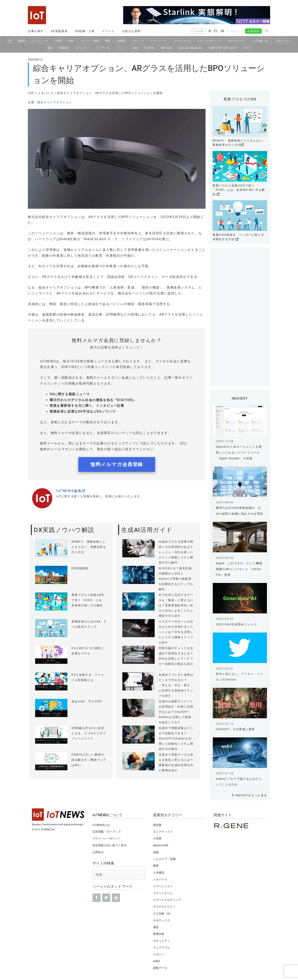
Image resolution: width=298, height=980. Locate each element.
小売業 (58, 41)
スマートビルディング (209, 41)
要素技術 (64, 48)
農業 (107, 41)
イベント (108, 31)
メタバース (138, 41)
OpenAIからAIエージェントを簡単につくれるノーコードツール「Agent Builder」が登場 (239, 452)
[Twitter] (106, 898)
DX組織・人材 (85, 31)
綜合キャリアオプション (55, 102)
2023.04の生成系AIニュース (236, 624)
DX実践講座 (59, 31)
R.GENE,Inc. (49, 829)
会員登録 (253, 31)
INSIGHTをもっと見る (251, 795)
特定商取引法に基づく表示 (109, 845)
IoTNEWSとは (101, 825)
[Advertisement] (240, 319)
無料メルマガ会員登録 (117, 464)
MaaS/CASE (161, 845)
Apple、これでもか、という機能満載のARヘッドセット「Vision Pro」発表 (239, 569)
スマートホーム (182, 41)
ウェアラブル (103, 48)
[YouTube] (116, 898)
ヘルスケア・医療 (89, 41)
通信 (50, 48)
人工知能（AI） (261, 41)
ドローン (121, 48)
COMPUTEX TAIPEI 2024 (222, 48)
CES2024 (149, 48)
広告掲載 (198, 31)
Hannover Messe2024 (190, 48)
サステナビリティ (237, 41)
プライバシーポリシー (107, 838)
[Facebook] (97, 898)
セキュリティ (82, 48)
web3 (135, 48)
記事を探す (36, 31)
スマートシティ (159, 41)
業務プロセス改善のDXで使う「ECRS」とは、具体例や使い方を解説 (239, 190)
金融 (71, 41)
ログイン (236, 31)
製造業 (22, 41)
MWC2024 (166, 48)
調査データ (160, 968)
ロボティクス (283, 41)
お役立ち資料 (131, 31)
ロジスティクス (40, 41)
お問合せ (98, 852)
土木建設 (121, 41)
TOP (31, 93)
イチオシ (247, 48)
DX (10, 41)
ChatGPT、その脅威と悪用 (235, 729)
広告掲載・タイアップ (107, 832)
